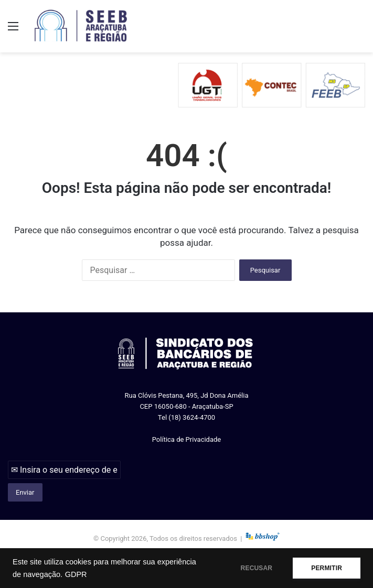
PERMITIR (327, 568)
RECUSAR (257, 568)
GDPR (76, 574)
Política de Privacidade (187, 439)
